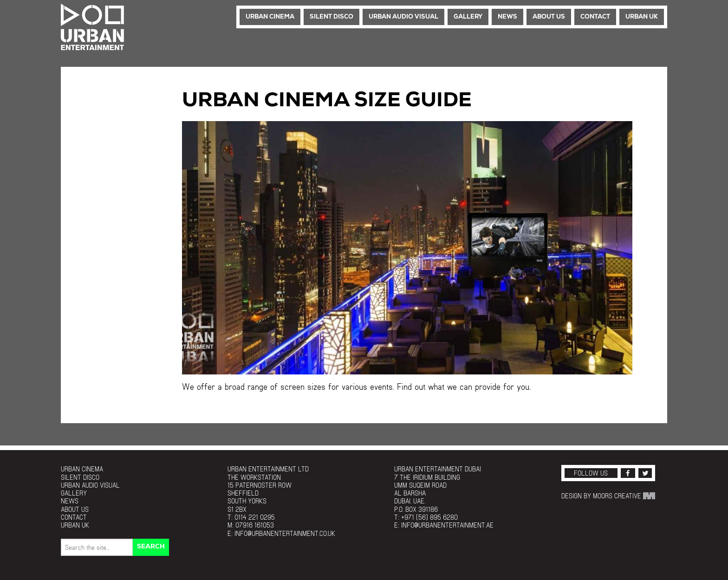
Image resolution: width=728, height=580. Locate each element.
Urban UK (642, 17)
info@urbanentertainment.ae (447, 525)
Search (151, 547)
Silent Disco (331, 17)
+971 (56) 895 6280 (429, 517)
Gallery (468, 17)
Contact (595, 17)
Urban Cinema (270, 17)
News (507, 17)
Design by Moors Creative (608, 496)
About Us (549, 17)
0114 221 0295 (255, 517)
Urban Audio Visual (403, 17)
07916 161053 (255, 525)
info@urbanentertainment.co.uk (285, 533)
